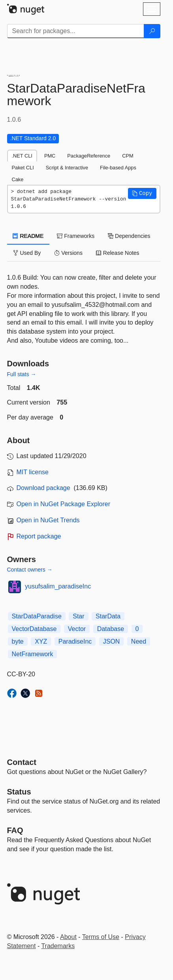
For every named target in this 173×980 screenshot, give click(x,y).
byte (18, 641)
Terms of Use (101, 937)
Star (78, 616)
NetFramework (33, 654)
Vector (77, 629)
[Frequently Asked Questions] (15, 830)
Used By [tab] (27, 253)
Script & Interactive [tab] (67, 168)
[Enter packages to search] (76, 31)
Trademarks (58, 946)
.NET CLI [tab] (22, 156)
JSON (112, 641)
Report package (39, 536)
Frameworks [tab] (76, 236)
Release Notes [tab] (118, 253)
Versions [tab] (68, 253)
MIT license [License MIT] (33, 472)
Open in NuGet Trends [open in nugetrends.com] (48, 520)
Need (139, 641)
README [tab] (28, 236)
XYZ (41, 641)
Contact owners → (30, 570)
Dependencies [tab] (129, 236)
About (68, 937)
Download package (43, 488)
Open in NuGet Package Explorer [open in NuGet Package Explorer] (63, 504)
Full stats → (22, 374)
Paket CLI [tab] (23, 168)
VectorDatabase (34, 629)
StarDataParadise (37, 616)
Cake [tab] (18, 179)
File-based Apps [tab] (118, 168)
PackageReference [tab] (89, 156)
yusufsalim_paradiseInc (58, 586)
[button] (142, 193)
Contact (22, 762)
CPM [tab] (128, 156)
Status (19, 792)
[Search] (152, 31)
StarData (108, 616)
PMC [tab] (50, 156)
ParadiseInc (75, 641)
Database (111, 629)
